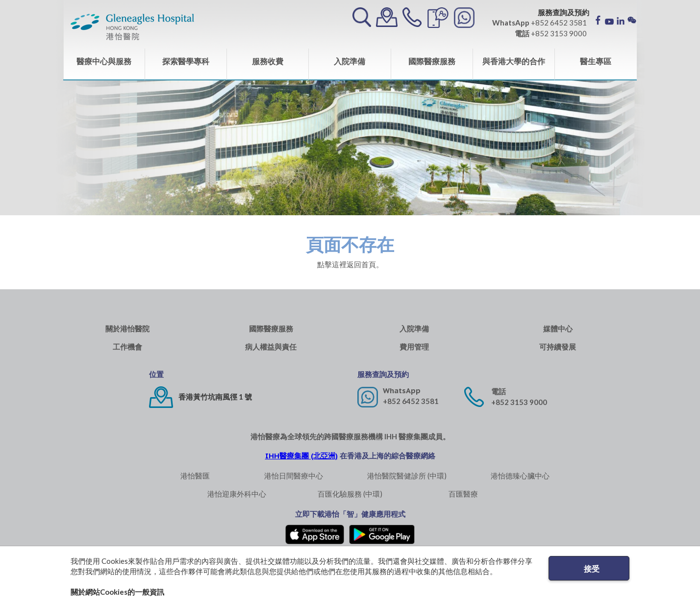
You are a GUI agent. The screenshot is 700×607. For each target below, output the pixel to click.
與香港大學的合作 (514, 61)
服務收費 (268, 61)
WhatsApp (402, 391)
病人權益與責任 (271, 347)
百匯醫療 (463, 494)
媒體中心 (558, 329)
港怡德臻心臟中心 (520, 476)
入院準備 (350, 61)
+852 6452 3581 (411, 401)
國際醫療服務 (432, 61)
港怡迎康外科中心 (237, 494)
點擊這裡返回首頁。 (350, 264)
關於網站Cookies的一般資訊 (117, 592)
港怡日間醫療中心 (294, 476)
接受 (592, 569)
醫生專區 (596, 61)
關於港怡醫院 (127, 329)
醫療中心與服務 (104, 61)
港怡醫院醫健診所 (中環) (407, 476)
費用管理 (414, 347)
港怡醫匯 (195, 476)
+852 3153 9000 (519, 402)
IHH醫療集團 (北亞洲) (301, 456)
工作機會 (127, 347)
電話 (499, 392)
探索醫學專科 (186, 61)
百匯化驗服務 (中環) (350, 494)
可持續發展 (558, 347)
